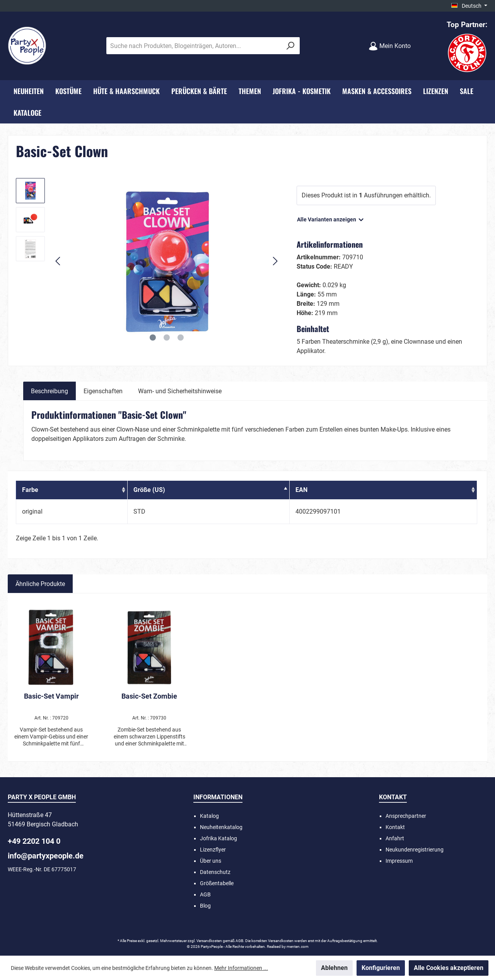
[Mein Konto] (390, 46)
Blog (205, 906)
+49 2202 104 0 (34, 841)
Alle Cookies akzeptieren (449, 968)
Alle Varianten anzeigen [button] (331, 218)
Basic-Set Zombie (149, 696)
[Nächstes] (275, 261)
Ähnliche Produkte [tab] (40, 584)
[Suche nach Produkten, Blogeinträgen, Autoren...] (194, 46)
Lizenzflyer (213, 850)
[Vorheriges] (58, 261)
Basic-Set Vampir (51, 696)
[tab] (49, 391)
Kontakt (395, 827)
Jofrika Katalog (218, 838)
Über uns (211, 861)
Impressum (399, 861)
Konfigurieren (381, 968)
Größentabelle (217, 883)
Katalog (209, 816)
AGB (205, 894)
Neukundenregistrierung (415, 850)
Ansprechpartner (406, 816)
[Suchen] (291, 46)
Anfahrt (395, 838)
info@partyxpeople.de (46, 856)
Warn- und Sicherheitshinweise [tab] (180, 391)
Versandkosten (209, 941)
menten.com (298, 947)
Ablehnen (334, 968)
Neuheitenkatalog (221, 827)
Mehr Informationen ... (241, 968)
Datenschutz (215, 872)
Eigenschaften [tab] (103, 391)
